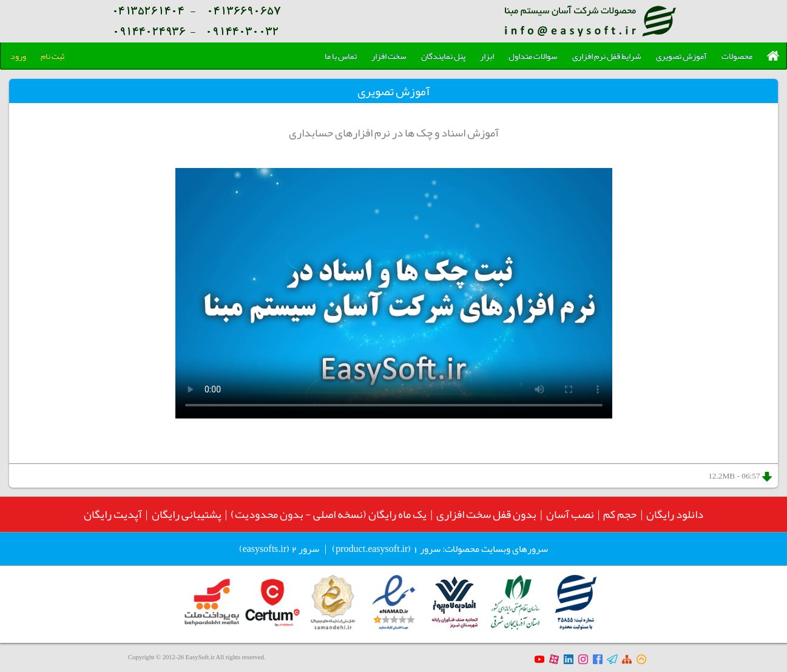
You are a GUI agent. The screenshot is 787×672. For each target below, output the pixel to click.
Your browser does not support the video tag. (394, 293)
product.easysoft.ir (372, 549)
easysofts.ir (265, 549)
